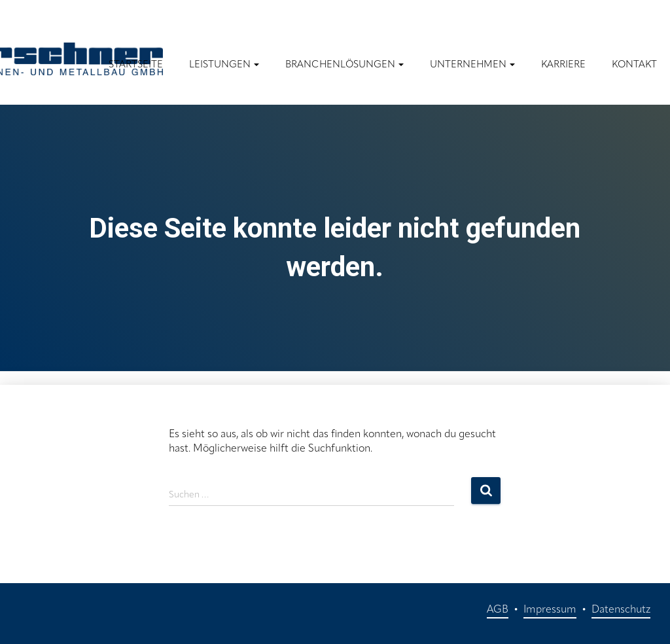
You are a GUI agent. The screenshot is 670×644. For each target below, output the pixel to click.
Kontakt (634, 65)
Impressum (550, 610)
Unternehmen (472, 65)
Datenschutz (621, 610)
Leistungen (224, 65)
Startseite (136, 65)
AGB (498, 610)
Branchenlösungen (344, 65)
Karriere (563, 65)
